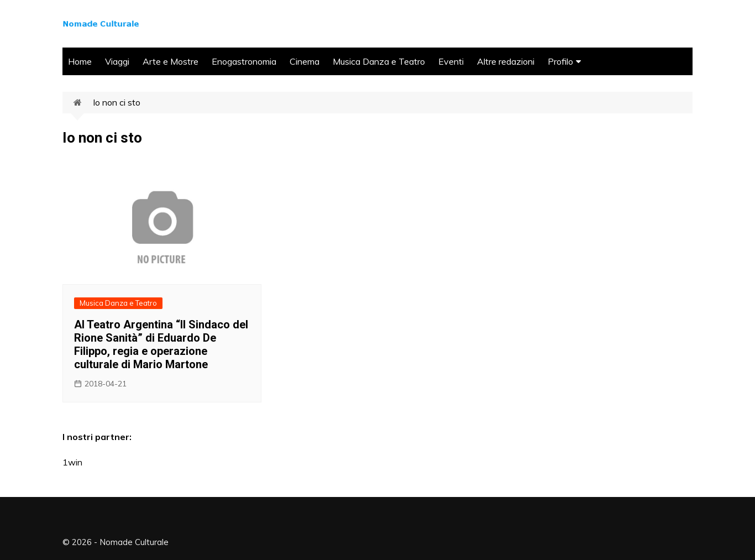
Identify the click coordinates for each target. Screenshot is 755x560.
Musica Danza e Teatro (379, 61)
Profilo (560, 61)
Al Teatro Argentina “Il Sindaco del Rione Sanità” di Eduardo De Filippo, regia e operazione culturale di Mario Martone (161, 344)
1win (72, 462)
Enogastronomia (244, 61)
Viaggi (117, 61)
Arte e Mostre (171, 61)
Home (80, 61)
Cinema (305, 61)
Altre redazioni (506, 61)
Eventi (451, 61)
